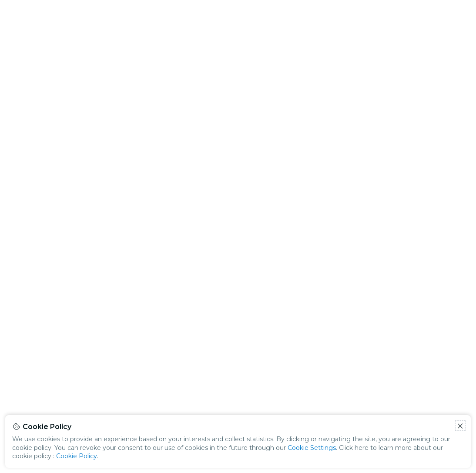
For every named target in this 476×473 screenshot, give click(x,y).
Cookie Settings (312, 448)
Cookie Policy (77, 456)
